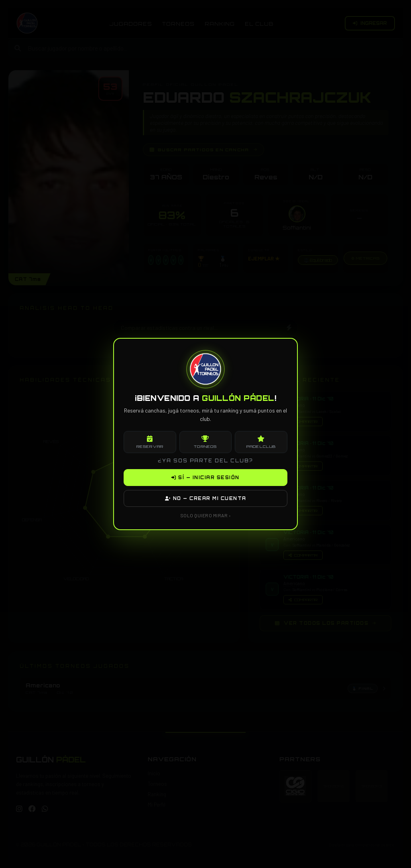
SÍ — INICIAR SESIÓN (205, 478)
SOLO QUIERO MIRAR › (206, 515)
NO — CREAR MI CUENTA (206, 498)
